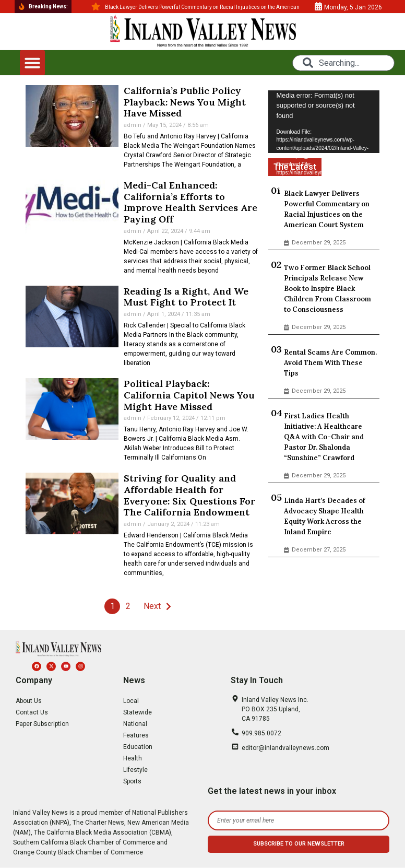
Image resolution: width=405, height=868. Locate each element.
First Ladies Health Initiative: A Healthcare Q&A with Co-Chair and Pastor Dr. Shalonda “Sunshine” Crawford (324, 437)
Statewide (138, 712)
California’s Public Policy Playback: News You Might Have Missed (185, 102)
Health (133, 758)
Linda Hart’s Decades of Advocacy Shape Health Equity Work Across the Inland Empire (324, 516)
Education (138, 747)
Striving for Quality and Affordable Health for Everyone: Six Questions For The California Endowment (189, 495)
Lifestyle (135, 770)
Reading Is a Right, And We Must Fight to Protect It (186, 297)
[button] (32, 63)
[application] (324, 122)
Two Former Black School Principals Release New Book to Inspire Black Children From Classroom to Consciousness (327, 289)
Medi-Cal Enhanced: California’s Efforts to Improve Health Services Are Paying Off (190, 202)
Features (136, 735)
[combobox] (343, 63)
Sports (132, 781)
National (135, 724)
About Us (29, 701)
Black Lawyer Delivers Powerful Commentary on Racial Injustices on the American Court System (327, 209)
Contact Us (32, 712)
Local (131, 701)
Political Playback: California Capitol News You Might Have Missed (189, 395)
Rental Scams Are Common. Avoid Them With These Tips (330, 363)
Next (152, 606)
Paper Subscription (42, 724)
